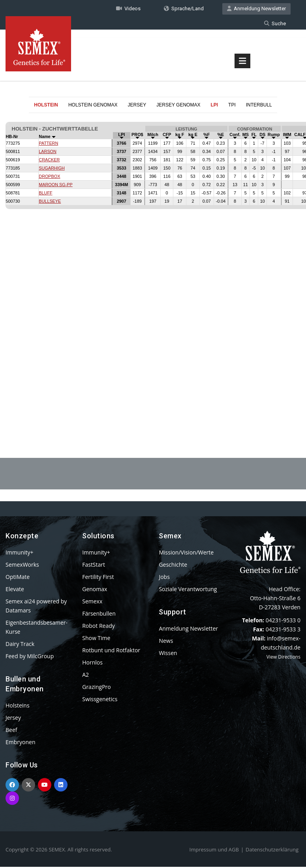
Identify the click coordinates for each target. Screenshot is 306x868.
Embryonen (21, 743)
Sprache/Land (184, 9)
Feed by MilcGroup (30, 657)
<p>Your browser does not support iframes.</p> (153, 267)
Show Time (96, 639)
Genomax (95, 590)
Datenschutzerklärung (272, 851)
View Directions (283, 658)
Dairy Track (20, 645)
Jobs (164, 578)
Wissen (168, 654)
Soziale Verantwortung (188, 590)
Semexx (92, 602)
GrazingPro (97, 688)
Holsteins (18, 707)
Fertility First (98, 578)
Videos (128, 9)
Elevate (15, 590)
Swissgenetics (100, 700)
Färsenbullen (99, 615)
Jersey (13, 719)
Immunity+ (20, 553)
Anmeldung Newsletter (256, 9)
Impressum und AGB (214, 851)
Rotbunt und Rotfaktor (111, 651)
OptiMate (18, 578)
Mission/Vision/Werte (186, 553)
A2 (85, 676)
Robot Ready (99, 627)
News (166, 642)
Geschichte (173, 566)
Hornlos (92, 664)
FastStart (94, 566)
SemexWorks (22, 566)
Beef (11, 731)
